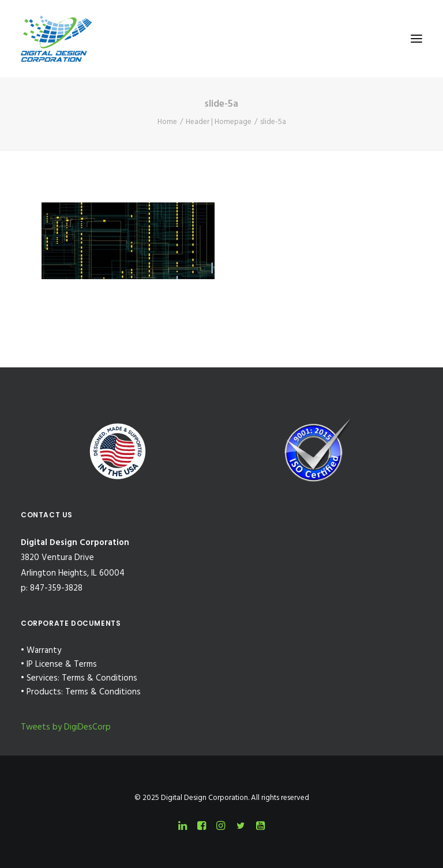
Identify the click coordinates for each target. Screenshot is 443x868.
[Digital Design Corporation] (56, 39)
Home (167, 122)
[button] (416, 39)
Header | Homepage (219, 122)
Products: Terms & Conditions (84, 692)
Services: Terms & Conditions (82, 678)
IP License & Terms (62, 664)
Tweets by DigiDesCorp (66, 727)
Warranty (44, 651)
